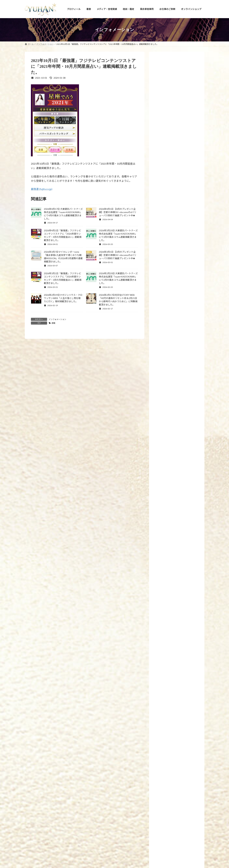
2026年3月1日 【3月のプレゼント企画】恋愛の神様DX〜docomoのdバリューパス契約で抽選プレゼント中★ (118, 255)
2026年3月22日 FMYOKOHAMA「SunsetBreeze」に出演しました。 (184, 593)
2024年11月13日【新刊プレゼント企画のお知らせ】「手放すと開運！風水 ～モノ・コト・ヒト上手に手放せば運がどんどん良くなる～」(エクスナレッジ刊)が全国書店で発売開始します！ (184, 176)
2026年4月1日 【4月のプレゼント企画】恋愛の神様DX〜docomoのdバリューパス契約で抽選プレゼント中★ (118, 212)
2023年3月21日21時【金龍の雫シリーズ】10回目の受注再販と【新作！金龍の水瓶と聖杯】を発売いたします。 (184, 332)
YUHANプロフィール (37, 811)
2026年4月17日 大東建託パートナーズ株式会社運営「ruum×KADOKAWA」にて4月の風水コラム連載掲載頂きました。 (184, 522)
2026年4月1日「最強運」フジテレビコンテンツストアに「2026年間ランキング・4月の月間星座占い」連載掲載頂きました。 (184, 571)
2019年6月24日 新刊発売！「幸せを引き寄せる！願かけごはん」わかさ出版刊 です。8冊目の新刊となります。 (184, 448)
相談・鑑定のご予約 (132, 811)
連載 (53, 323)
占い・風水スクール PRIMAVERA (103, 811)
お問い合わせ (153, 811)
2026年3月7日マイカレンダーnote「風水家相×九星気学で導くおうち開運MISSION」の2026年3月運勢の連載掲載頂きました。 (184, 689)
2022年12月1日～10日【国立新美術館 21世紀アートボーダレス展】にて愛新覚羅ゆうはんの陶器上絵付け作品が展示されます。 (184, 403)
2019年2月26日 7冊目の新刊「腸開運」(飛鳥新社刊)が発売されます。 (184, 469)
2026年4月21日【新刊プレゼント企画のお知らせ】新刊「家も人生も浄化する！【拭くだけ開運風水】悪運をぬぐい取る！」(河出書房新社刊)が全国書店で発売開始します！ (184, 494)
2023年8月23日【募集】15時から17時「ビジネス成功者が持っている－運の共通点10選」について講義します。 (185, 280)
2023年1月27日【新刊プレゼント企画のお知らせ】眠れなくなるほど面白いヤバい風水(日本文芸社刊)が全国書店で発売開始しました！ (184, 357)
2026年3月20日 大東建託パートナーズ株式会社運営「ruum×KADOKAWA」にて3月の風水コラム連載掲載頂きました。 (184, 616)
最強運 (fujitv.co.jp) (42, 189)
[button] (114, 788)
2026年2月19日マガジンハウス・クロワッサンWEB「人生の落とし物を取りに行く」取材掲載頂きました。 (63, 298)
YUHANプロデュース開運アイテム (67, 811)
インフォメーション (57, 319)
